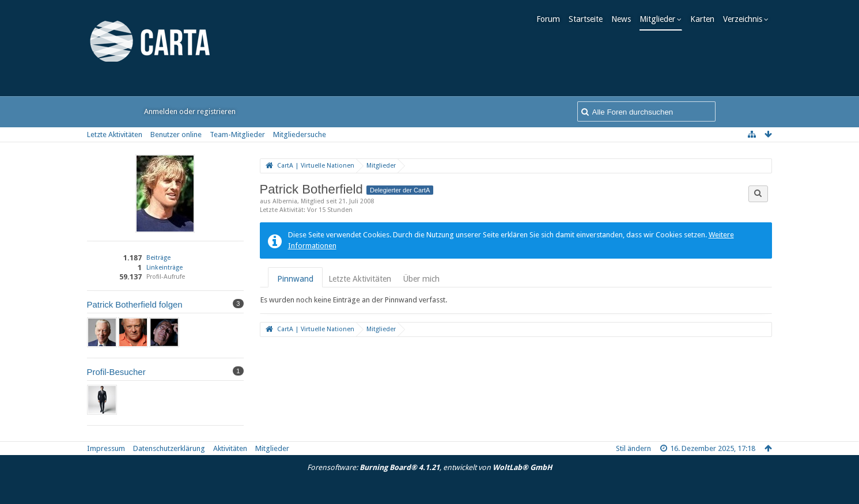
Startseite (589, 19)
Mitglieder (661, 19)
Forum (552, 19)
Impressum (106, 448)
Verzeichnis (746, 19)
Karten (706, 19)
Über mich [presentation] (421, 279)
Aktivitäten (230, 448)
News (625, 19)
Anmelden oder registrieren (190, 111)
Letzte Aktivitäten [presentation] (360, 279)
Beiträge (158, 258)
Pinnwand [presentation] (295, 279)
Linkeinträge (164, 268)
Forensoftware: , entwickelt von (429, 467)
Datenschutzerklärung (169, 448)
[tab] (295, 278)
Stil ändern (633, 448)
